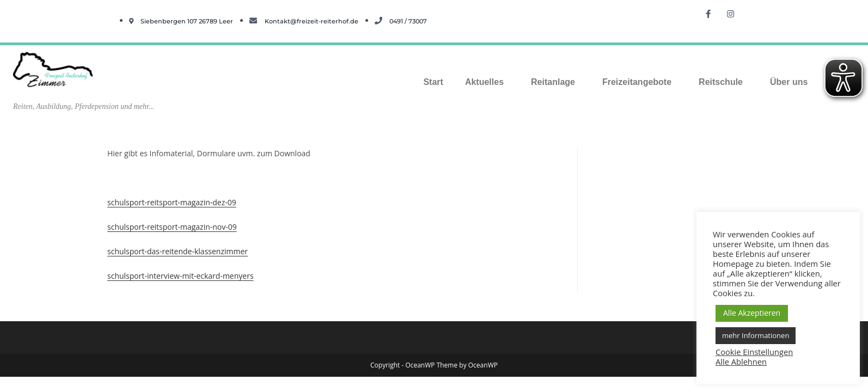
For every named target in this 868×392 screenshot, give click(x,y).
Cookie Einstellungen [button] (754, 352)
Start (433, 82)
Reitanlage (553, 82)
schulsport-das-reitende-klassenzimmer (178, 251)
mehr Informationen (756, 335)
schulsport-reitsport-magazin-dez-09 (172, 202)
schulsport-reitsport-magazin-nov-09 (172, 227)
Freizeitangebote (637, 82)
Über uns (789, 82)
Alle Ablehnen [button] (741, 362)
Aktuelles (484, 82)
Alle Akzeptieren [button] (752, 313)
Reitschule (721, 82)
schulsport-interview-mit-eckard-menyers (181, 276)
